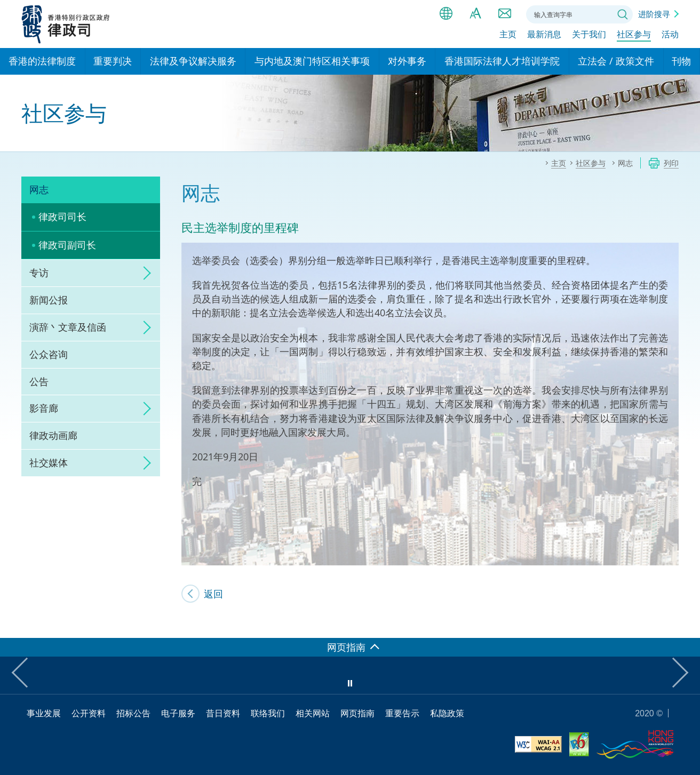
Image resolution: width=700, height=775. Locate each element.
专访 (39, 273)
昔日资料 (223, 713)
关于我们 (589, 36)
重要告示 (402, 713)
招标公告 (133, 713)
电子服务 (178, 713)
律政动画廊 (53, 435)
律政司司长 (62, 217)
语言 (446, 13)
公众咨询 (49, 354)
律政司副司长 (67, 245)
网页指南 (357, 713)
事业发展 (44, 713)
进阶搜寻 (654, 14)
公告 (39, 381)
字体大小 (475, 13)
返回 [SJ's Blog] (213, 594)
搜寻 (623, 14)
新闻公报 (49, 300)
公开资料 (89, 713)
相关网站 (313, 713)
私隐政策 (447, 713)
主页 (508, 36)
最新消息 (544, 36)
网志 (39, 189)
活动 (670, 36)
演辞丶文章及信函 (68, 327)
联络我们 (505, 13)
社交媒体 (49, 462)
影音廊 (44, 408)
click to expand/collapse (144, 273)
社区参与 (634, 36)
